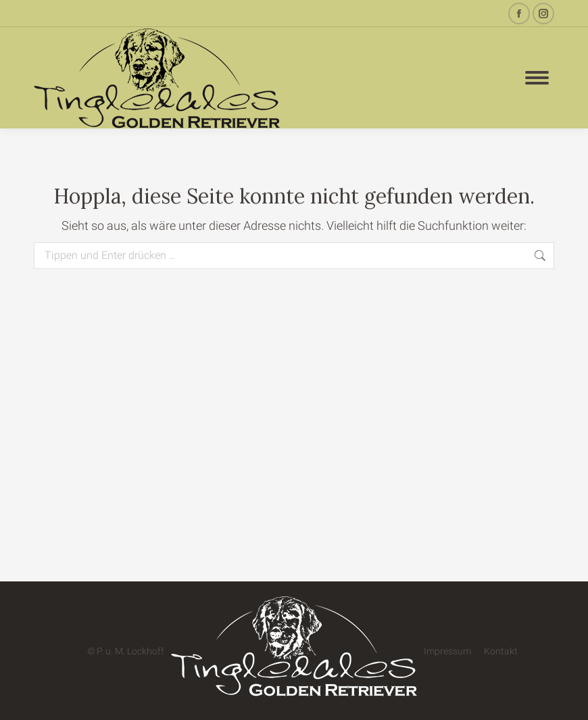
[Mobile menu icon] (537, 78)
